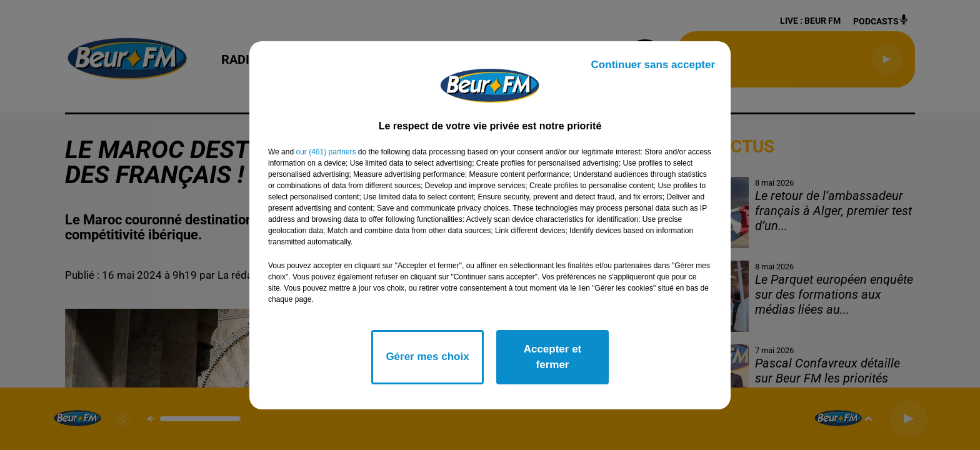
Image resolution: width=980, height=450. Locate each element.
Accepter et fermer (553, 357)
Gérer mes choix (427, 357)
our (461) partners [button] (326, 152)
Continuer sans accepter (653, 65)
